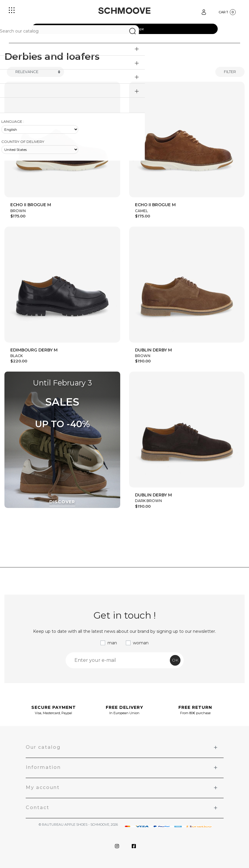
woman (141, 643)
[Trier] (35, 72)
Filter (230, 72)
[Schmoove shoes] (124, 11)
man (112, 643)
